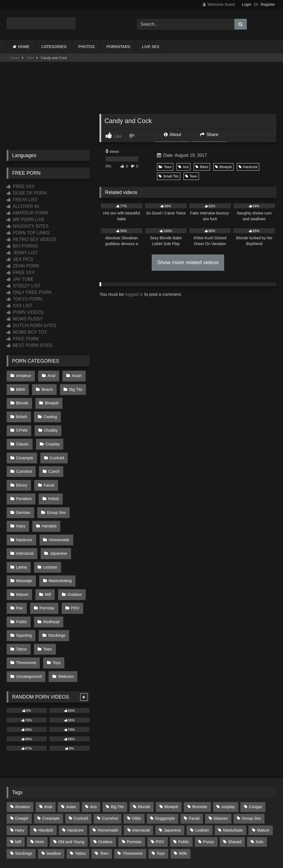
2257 (134, 838)
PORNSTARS (118, 47)
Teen (30, 58)
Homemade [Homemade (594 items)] (108, 773)
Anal (50, 375)
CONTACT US (106, 838)
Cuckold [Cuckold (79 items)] (81, 761)
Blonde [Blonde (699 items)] (144, 749)
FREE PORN (23, 339)
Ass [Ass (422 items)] (93, 749)
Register (268, 4)
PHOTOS (86, 47)
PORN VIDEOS (25, 312)
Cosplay (23, 434)
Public (21, 574)
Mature (22, 550)
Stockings (55, 585)
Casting (49, 410)
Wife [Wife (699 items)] (183, 796)
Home (15, 58)
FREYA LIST (22, 200)
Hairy (20, 492)
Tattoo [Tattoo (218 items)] (80, 796)
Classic (51, 422)
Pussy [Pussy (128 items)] (209, 784)
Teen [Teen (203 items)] (104, 796)
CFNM (77, 410)
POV (72, 562)
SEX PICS (20, 259)
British (21, 410)
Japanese (57, 515)
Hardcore (248, 167)
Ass (183, 167)
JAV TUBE (20, 279)
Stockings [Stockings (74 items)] (23, 796)
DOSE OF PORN (27, 193)
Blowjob (223, 167)
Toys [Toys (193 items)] (161, 796)
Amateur (23, 375)
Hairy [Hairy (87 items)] (20, 773)
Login (247, 4)
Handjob (48, 492)
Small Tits (168, 176)
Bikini (202, 167)
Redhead (50, 574)
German (23, 480)
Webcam (65, 620)
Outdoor (72, 550)
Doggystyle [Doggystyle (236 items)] (165, 761)
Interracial (24, 515)
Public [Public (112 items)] (184, 784)
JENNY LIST (22, 253)
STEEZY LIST (24, 286)
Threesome (26, 609)
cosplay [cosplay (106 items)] (228, 749)
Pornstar (46, 562)
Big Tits (73, 387)
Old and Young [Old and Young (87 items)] (71, 784)
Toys (55, 609)
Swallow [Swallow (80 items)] (53, 796)
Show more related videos (188, 262)
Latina (21, 527)
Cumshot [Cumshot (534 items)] (110, 761)
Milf (46, 550)
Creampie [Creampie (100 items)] (51, 761)
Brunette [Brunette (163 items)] (200, 749)
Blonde (22, 399)
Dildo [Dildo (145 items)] (137, 761)
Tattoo (21, 597)
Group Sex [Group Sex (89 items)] (251, 761)
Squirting (24, 585)
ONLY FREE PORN (29, 292)
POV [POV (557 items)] (160, 784)
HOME (24, 47)
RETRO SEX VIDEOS (32, 239)
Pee (19, 562)
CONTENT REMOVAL (170, 838)
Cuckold (23, 445)
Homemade (57, 504)
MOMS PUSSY (25, 319)
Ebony (48, 457)
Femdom (24, 469)
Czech (21, 457)
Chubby (23, 422)
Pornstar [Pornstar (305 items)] (134, 784)
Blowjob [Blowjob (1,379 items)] (171, 749)
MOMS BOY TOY (27, 332)
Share (209, 135)
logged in (134, 294)
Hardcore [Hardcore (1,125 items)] (75, 773)
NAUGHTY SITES (27, 226)
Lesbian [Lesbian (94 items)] (202, 773)
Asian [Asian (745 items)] (71, 749)
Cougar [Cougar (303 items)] (256, 749)
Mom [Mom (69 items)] (40, 784)
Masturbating (58, 538)
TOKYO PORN (24, 299)
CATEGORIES (54, 47)
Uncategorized (29, 620)
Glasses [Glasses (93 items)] (221, 761)
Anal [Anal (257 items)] (48, 749)
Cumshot (53, 445)
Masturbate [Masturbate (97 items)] (233, 773)
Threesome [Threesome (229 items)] (133, 796)
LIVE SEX (151, 47)
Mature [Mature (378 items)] (263, 773)
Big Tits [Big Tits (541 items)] (117, 749)
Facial (74, 457)
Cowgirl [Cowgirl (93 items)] (22, 761)
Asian (74, 375)
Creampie (54, 434)
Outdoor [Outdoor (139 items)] (106, 784)
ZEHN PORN (23, 266)
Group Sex (55, 480)
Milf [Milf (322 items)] (18, 784)
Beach (46, 387)
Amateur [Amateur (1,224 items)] (22, 749)
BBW (20, 387)
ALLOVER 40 (23, 206)
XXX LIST (19, 306)
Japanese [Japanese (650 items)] (172, 773)
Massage (24, 538)
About (172, 135)
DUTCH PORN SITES (32, 326)
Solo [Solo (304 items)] (260, 784)
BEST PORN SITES (29, 345)
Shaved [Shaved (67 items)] (235, 784)
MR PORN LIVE (26, 220)
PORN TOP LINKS (28, 233)
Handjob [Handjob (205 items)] (46, 773)
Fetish (52, 469)
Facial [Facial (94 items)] (194, 761)
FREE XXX (21, 186)
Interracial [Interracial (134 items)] (141, 773)
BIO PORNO (22, 246)
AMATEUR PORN (27, 213)
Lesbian (49, 527)
